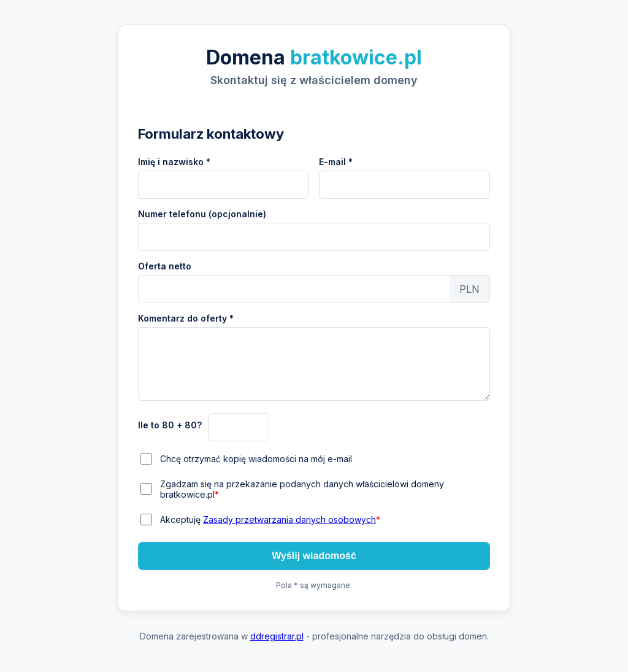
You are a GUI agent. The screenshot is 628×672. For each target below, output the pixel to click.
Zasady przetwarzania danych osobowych (289, 519)
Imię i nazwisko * (174, 162)
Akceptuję (270, 519)
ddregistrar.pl (277, 636)
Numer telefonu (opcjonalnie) (202, 214)
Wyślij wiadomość (314, 556)
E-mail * (336, 162)
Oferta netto (165, 266)
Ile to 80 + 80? (170, 425)
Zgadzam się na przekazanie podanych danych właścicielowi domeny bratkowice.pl (302, 489)
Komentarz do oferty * (186, 318)
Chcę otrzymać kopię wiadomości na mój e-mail (256, 459)
